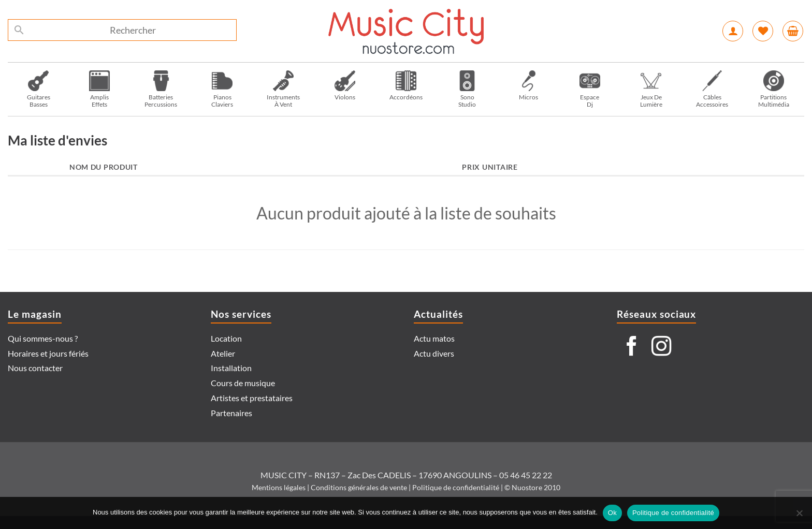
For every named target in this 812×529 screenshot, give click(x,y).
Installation (231, 368)
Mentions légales (279, 487)
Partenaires (231, 413)
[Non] (799, 516)
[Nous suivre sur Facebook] (632, 348)
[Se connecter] (733, 31)
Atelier (223, 353)
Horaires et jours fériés (48, 353)
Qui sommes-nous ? (43, 338)
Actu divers (434, 353)
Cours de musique (243, 383)
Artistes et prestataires (252, 398)
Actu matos (434, 338)
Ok (612, 513)
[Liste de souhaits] (763, 31)
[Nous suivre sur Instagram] (661, 348)
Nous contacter (35, 368)
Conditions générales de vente (359, 487)
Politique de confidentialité (456, 487)
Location (226, 338)
